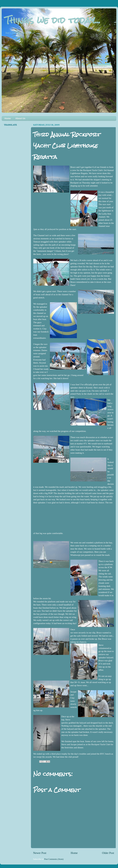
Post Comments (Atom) (54, 859)
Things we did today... (53, 20)
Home (8, 118)
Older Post (108, 853)
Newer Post (40, 853)
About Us (20, 118)
